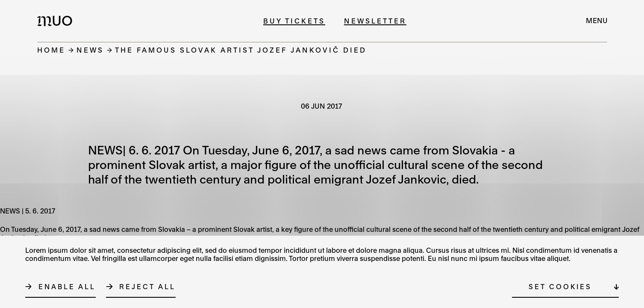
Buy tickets (294, 21)
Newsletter (375, 21)
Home (51, 50)
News (90, 50)
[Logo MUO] (57, 21)
